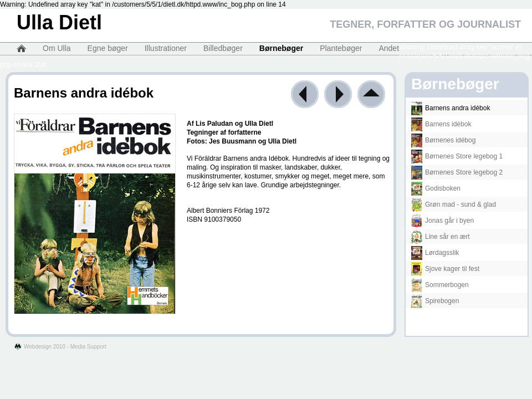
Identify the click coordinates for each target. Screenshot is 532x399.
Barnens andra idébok (451, 108)
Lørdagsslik (435, 253)
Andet (389, 48)
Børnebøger (281, 48)
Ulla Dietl (59, 22)
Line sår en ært (441, 237)
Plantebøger (341, 48)
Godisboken (436, 188)
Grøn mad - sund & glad (454, 204)
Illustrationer (166, 48)
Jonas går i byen (443, 221)
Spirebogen (435, 301)
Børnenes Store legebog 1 (457, 156)
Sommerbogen (440, 285)
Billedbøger (223, 48)
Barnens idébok (441, 124)
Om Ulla (57, 48)
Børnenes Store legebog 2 (457, 172)
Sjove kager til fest (445, 269)
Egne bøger (108, 48)
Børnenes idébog (443, 140)
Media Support (88, 347)
